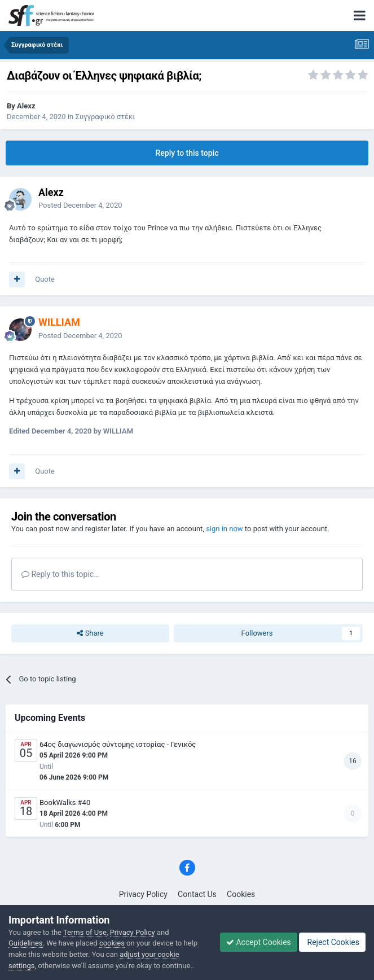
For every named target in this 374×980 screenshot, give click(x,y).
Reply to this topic (187, 153)
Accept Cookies (259, 942)
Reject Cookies (332, 942)
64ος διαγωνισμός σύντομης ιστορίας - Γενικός (118, 744)
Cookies (241, 894)
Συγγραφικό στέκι (105, 117)
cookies (112, 943)
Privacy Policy (143, 894)
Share (90, 633)
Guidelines (26, 943)
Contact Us (197, 894)
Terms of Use (85, 932)
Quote (45, 279)
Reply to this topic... (61, 574)
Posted (80, 205)
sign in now (225, 529)
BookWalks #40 (65, 802)
